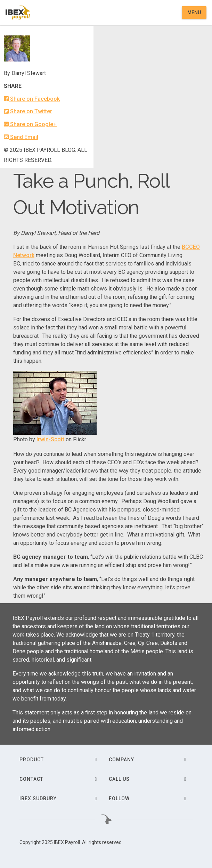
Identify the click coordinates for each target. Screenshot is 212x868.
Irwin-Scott (50, 439)
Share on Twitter (28, 111)
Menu (194, 13)
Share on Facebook (32, 99)
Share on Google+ (30, 124)
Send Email (21, 137)
